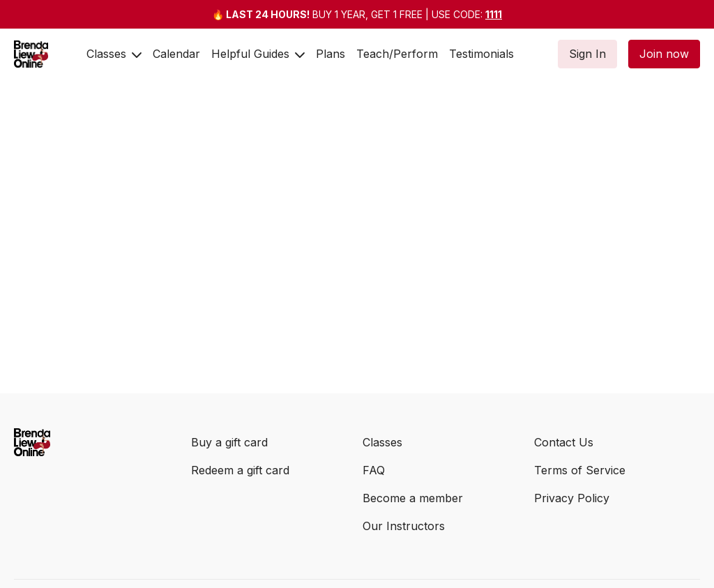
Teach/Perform (397, 54)
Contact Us (564, 442)
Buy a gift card (229, 442)
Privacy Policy (572, 498)
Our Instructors (404, 526)
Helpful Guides (258, 54)
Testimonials (481, 54)
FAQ (374, 470)
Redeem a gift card (240, 470)
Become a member (413, 498)
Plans (331, 54)
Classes (114, 54)
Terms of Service (580, 470)
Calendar (176, 54)
